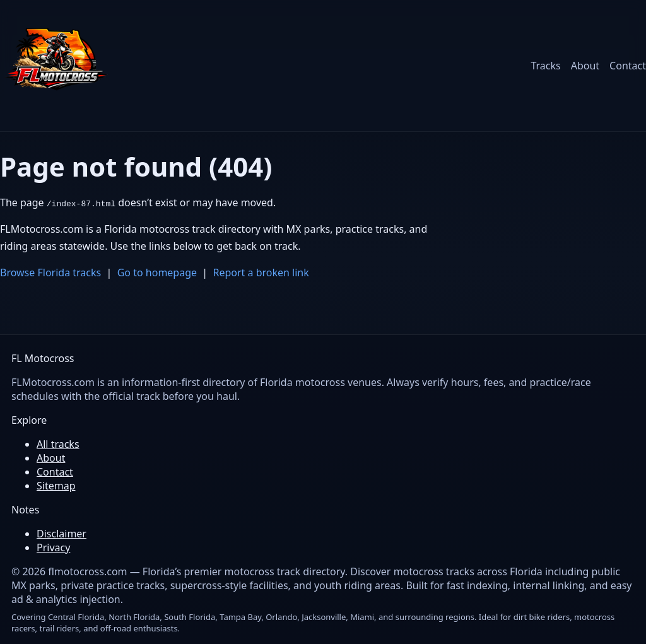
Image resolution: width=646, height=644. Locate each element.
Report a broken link (261, 272)
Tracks (545, 66)
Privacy (53, 547)
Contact (628, 66)
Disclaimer (62, 534)
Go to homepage (157, 272)
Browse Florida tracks (50, 272)
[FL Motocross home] (57, 66)
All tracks (58, 444)
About (585, 66)
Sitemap (56, 486)
